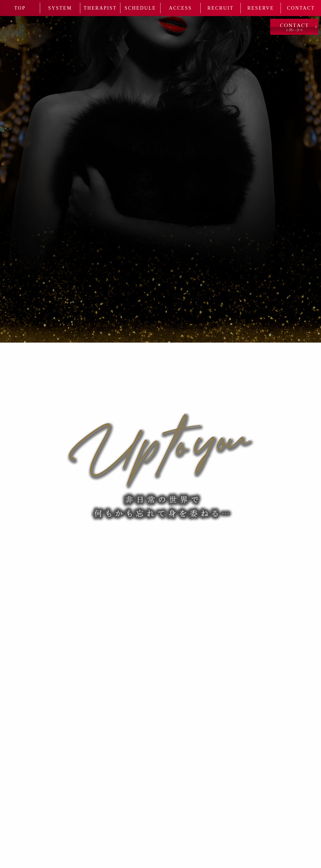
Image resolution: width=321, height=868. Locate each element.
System (60, 8)
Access (180, 8)
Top (20, 8)
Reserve (261, 8)
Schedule (140, 8)
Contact (301, 8)
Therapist (100, 8)
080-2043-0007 (110, 544)
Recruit (220, 8)
